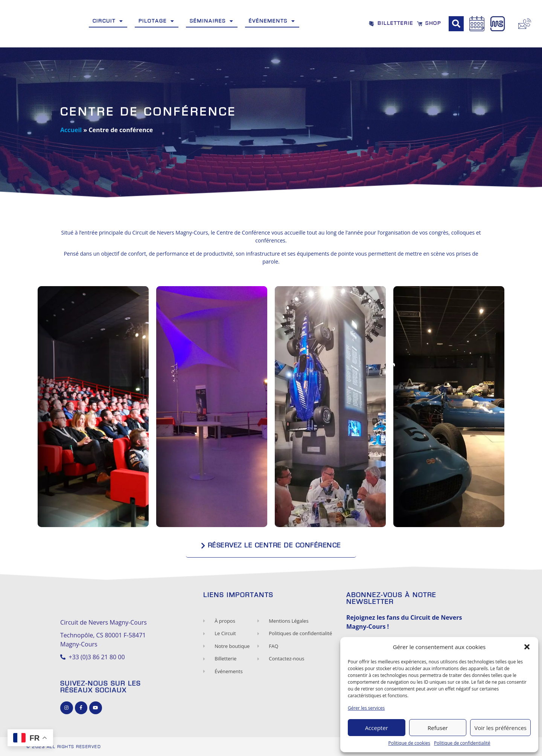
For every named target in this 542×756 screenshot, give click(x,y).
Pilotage (157, 21)
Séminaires (212, 21)
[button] (527, 647)
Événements (272, 21)
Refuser (438, 728)
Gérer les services (366, 708)
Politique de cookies (410, 743)
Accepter (377, 728)
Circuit (108, 21)
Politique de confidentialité (462, 743)
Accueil (71, 130)
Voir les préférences (500, 728)
